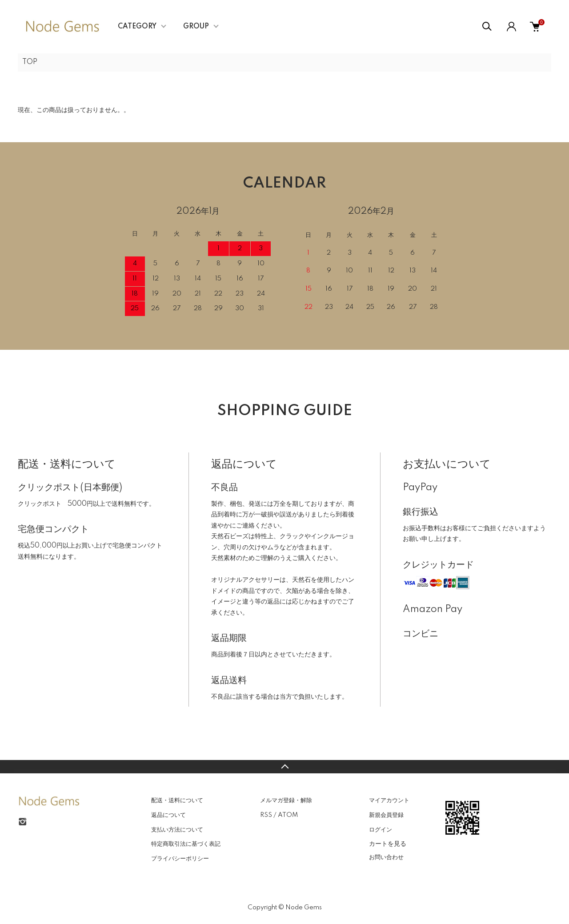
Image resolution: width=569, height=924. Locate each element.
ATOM (288, 815)
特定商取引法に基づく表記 (186, 844)
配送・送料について (177, 800)
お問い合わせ (386, 857)
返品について (168, 815)
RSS (266, 815)
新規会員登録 (386, 815)
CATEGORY (137, 27)
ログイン (381, 830)
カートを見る (388, 844)
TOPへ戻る (284, 767)
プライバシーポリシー (180, 859)
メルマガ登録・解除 (286, 800)
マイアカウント (389, 800)
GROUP (196, 27)
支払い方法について (177, 830)
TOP (30, 62)
